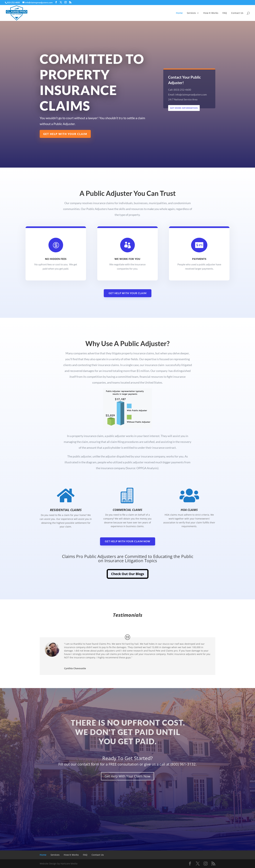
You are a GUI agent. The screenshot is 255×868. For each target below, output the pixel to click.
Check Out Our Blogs (128, 574)
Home (179, 13)
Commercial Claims (127, 510)
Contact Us (237, 13)
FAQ (225, 13)
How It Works (211, 13)
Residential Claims (66, 510)
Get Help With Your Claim (65, 134)
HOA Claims (189, 510)
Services (191, 13)
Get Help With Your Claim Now (128, 541)
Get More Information (184, 108)
